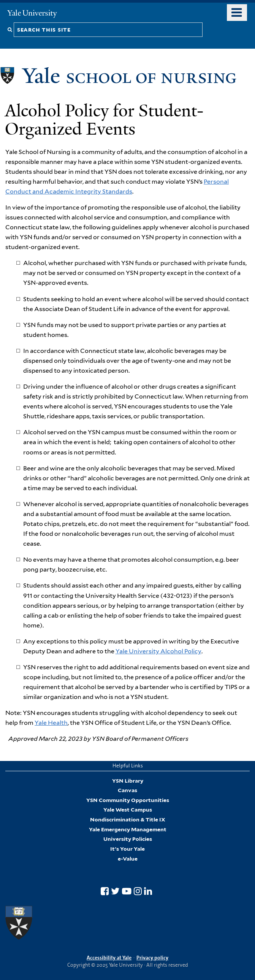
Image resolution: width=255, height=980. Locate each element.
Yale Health (51, 723)
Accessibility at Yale (109, 958)
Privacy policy (152, 958)
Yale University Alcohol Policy (158, 651)
